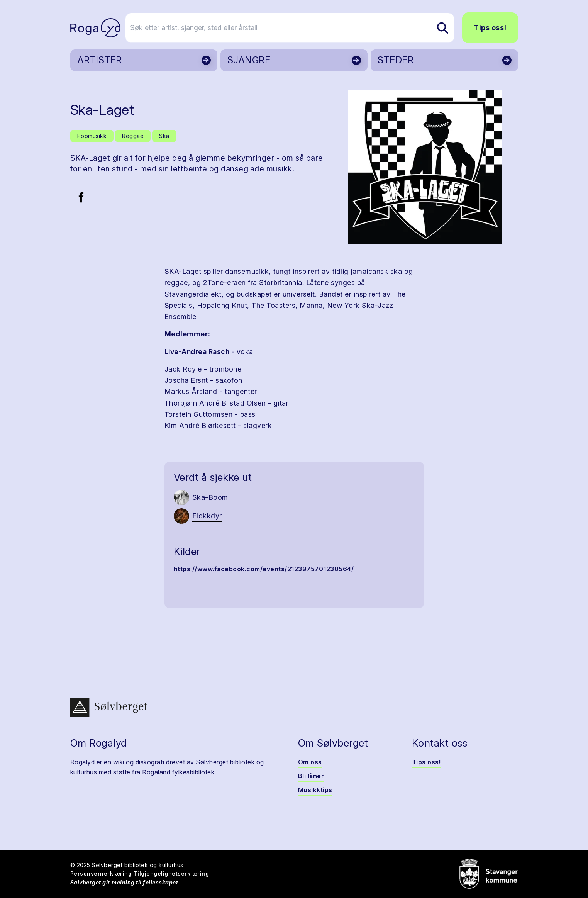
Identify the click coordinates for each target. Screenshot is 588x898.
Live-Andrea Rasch (198, 352)
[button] (425, 167)
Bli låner (311, 776)
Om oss (310, 762)
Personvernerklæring (101, 873)
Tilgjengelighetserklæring (171, 873)
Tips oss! (490, 28)
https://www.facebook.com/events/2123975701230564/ (264, 569)
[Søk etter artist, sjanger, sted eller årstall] (298, 28)
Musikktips (315, 790)
